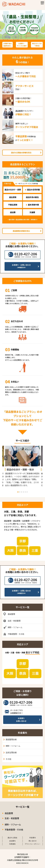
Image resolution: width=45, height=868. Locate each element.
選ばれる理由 (12, 838)
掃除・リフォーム (13, 746)
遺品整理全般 (11, 739)
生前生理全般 (11, 752)
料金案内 (33, 838)
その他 (8, 759)
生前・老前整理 (12, 818)
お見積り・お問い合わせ (21, 266)
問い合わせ (33, 841)
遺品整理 (9, 813)
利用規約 (12, 844)
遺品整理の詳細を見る (21, 231)
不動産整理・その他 (14, 830)
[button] (18, 492)
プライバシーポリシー (33, 844)
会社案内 (12, 841)
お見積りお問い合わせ (21, 720)
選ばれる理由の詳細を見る (21, 153)
